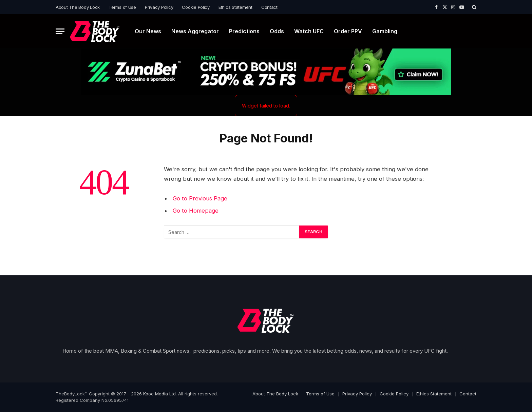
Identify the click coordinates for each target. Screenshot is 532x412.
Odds (277, 31)
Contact (269, 7)
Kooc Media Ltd (159, 394)
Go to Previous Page (200, 198)
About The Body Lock (78, 7)
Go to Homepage (196, 211)
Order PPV (348, 31)
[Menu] (60, 31)
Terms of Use (122, 7)
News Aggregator (195, 31)
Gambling (385, 31)
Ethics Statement (235, 7)
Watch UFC (309, 31)
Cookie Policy (196, 7)
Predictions (244, 31)
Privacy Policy (159, 7)
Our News (148, 31)
